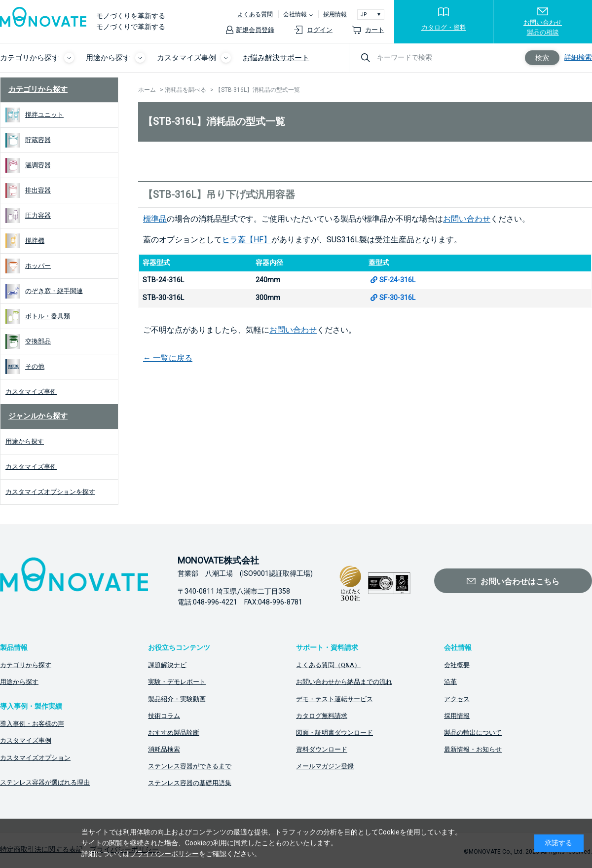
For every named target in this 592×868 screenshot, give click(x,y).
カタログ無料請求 (322, 716)
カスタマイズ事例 (26, 740)
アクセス (457, 699)
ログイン (320, 30)
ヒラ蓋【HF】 (247, 240)
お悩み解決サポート (276, 58)
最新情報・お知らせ (473, 749)
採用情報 (335, 14)
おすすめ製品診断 (174, 733)
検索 (542, 58)
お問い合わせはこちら (520, 582)
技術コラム (164, 716)
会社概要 (457, 665)
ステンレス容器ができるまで (190, 766)
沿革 (450, 682)
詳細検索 (578, 57)
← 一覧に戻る (168, 358)
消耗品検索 (164, 749)
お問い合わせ (467, 219)
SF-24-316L (397, 280)
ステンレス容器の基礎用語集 (190, 783)
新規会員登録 (255, 30)
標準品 (155, 219)
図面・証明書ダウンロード (334, 733)
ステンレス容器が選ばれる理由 (45, 782)
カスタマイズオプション (35, 758)
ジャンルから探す (38, 416)
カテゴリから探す (38, 89)
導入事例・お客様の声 (32, 724)
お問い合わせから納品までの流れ (344, 682)
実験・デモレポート (177, 682)
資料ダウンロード (322, 749)
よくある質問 (255, 14)
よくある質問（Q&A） (328, 665)
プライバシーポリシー (164, 854)
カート (375, 30)
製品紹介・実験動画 (177, 699)
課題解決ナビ (167, 665)
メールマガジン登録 (325, 766)
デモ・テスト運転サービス (334, 699)
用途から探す (19, 682)
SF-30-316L (397, 298)
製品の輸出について (473, 733)
